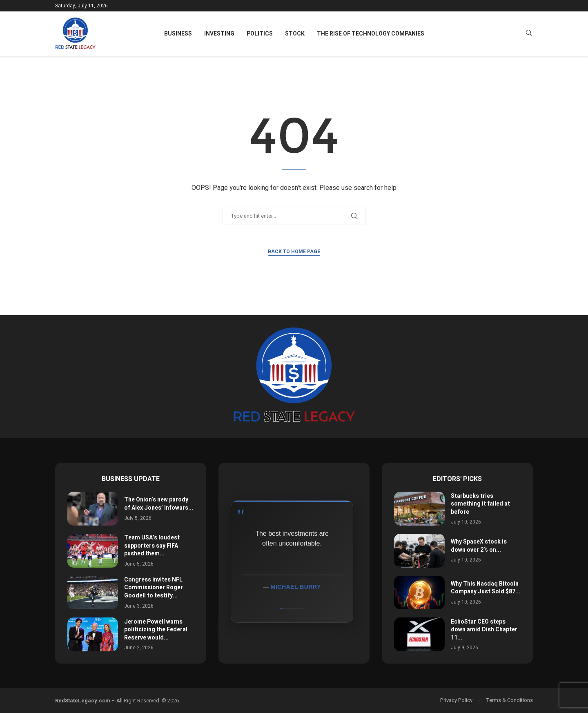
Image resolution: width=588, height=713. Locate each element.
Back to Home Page (294, 252)
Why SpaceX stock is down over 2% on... (479, 546)
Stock (295, 34)
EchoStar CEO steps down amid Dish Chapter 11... (484, 630)
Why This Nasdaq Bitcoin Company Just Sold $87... (486, 588)
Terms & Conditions (510, 700)
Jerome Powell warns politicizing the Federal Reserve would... (156, 630)
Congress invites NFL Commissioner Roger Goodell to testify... (154, 588)
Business (178, 34)
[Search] (529, 34)
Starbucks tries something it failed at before (480, 504)
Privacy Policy (456, 700)
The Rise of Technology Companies (371, 34)
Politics (260, 34)
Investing (219, 34)
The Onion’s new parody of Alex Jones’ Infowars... (159, 504)
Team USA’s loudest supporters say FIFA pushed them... (152, 546)
